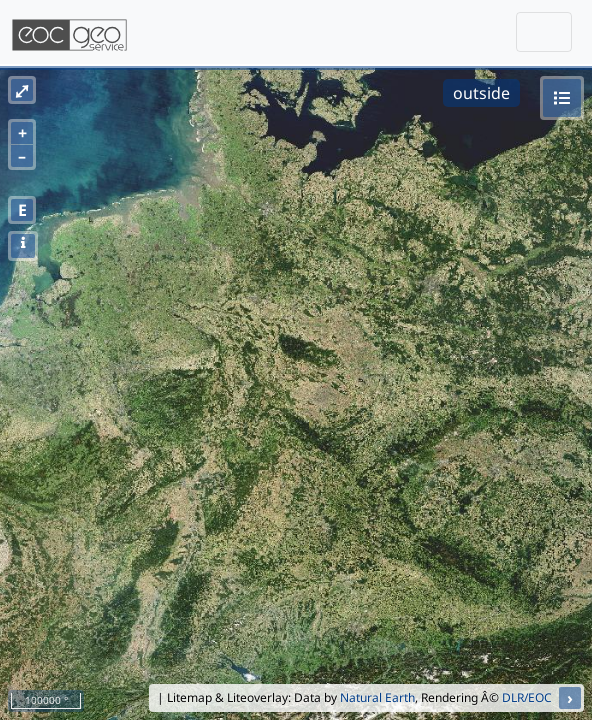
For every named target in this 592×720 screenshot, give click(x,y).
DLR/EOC (527, 697)
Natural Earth (377, 697)
